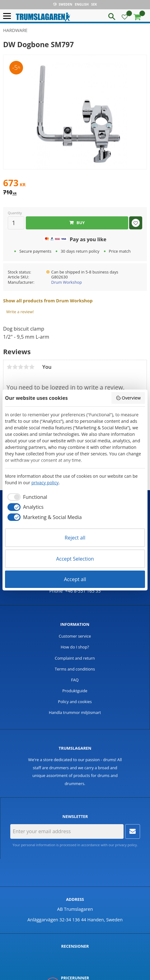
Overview (128, 398)
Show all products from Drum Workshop (48, 301)
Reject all (75, 538)
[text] (75, 184)
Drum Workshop (67, 282)
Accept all (75, 579)
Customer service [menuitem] (75, 636)
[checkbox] (26, 497)
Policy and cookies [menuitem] (75, 702)
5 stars (32, 367)
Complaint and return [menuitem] (75, 658)
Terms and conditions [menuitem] (75, 669)
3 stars (21, 367)
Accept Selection (75, 559)
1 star (9, 367)
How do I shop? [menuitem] (75, 647)
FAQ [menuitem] (75, 680)
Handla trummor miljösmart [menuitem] (75, 712)
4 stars (26, 367)
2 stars (15, 367)
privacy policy (126, 845)
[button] (9, 16)
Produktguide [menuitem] (75, 691)
